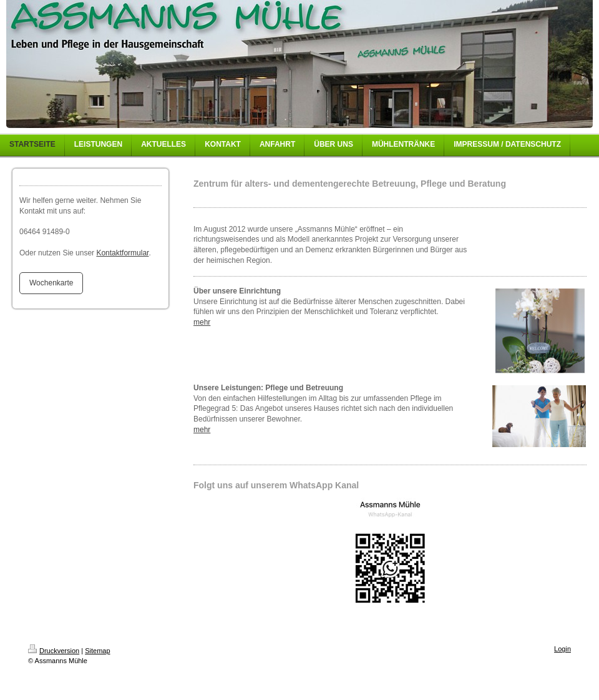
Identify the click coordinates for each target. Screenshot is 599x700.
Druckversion (54, 651)
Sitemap (97, 651)
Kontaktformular (122, 253)
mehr (202, 322)
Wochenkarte (51, 283)
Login (562, 649)
